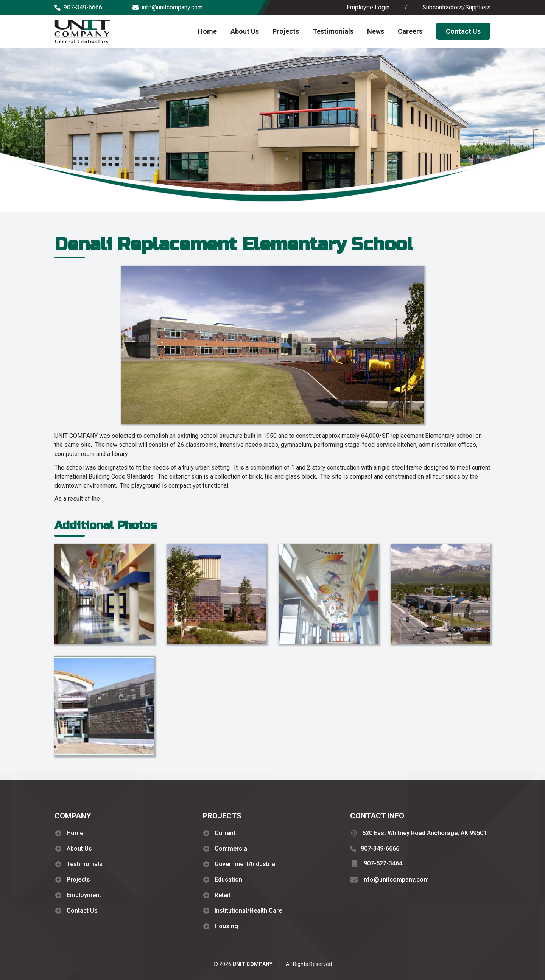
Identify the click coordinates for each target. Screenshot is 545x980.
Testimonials (333, 31)
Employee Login (368, 7)
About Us (245, 31)
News (376, 31)
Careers (410, 31)
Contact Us (463, 31)
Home (207, 31)
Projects (286, 31)
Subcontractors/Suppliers (456, 7)
